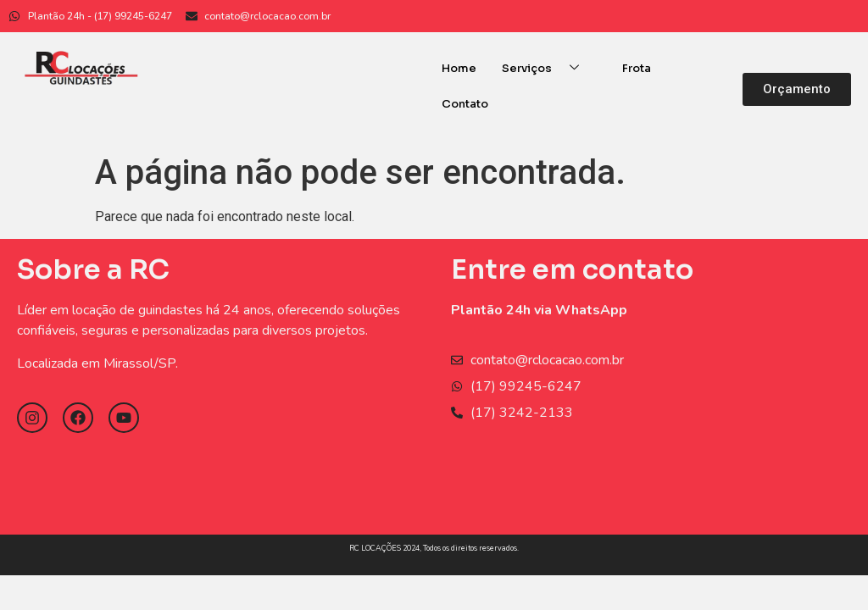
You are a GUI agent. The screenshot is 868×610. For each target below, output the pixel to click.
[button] (797, 89)
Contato (465, 104)
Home (459, 68)
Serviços (547, 68)
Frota (637, 68)
